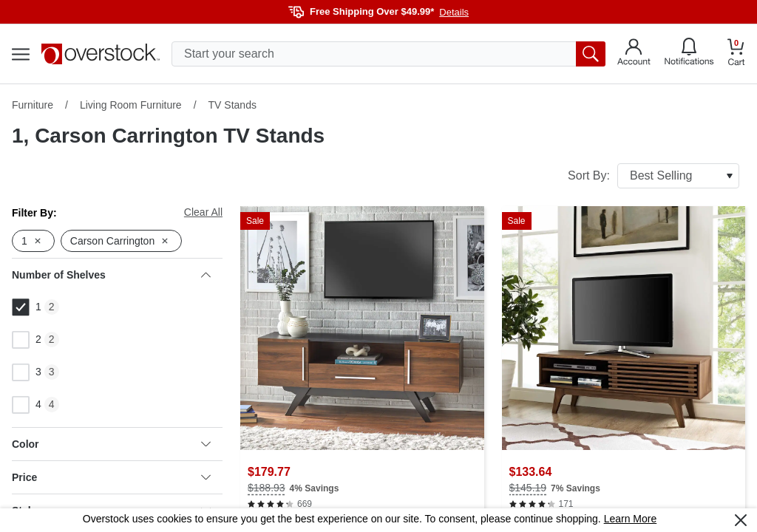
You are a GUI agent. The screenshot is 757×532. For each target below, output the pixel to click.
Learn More (631, 519)
